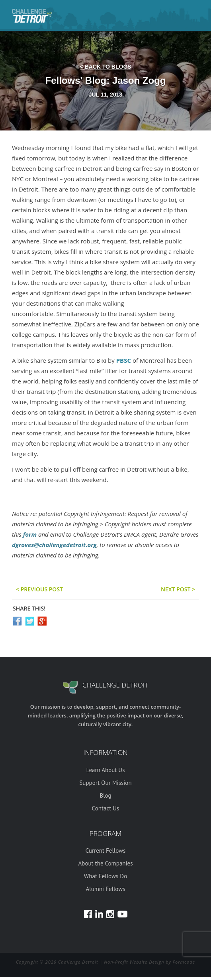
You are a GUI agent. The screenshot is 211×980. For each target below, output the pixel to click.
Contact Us (106, 808)
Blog (105, 795)
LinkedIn (99, 914)
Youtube (122, 914)
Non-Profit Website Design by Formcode (149, 962)
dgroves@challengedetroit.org (54, 545)
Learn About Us (106, 770)
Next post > (178, 589)
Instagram (110, 914)
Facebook (88, 914)
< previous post (39, 589)
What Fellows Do (105, 876)
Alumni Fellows (105, 889)
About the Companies (106, 863)
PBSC (124, 360)
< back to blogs (105, 67)
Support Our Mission (105, 783)
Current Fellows (106, 851)
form (30, 534)
